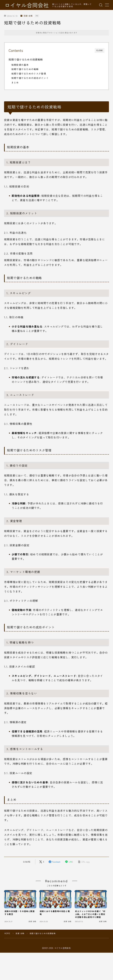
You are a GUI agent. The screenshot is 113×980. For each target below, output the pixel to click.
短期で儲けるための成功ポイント (30, 78)
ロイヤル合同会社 (27, 5)
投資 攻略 (27, 16)
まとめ (15, 82)
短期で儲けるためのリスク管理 (29, 74)
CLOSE (100, 50)
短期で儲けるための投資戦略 (26, 59)
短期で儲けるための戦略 (25, 69)
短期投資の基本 (20, 65)
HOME (7, 933)
